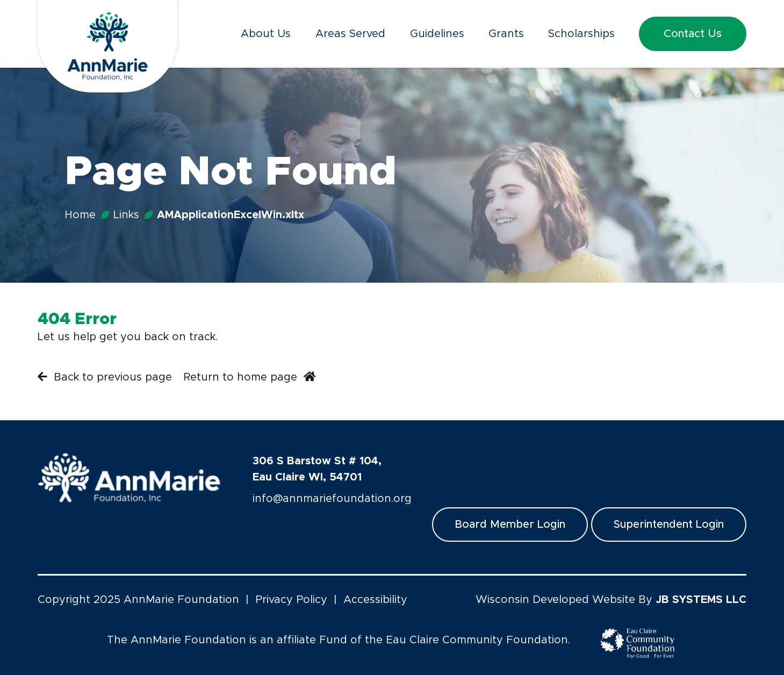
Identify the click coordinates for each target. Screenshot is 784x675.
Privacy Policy (291, 600)
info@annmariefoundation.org (332, 499)
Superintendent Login (669, 525)
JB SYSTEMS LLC (701, 600)
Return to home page (250, 377)
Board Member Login (510, 525)
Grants (506, 34)
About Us (266, 34)
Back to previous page (105, 377)
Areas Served (350, 34)
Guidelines (437, 34)
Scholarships (581, 34)
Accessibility (375, 600)
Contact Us (693, 34)
